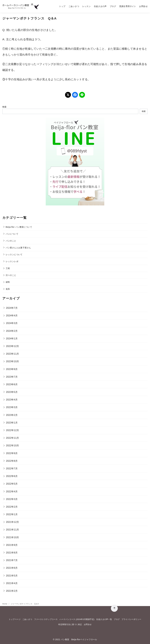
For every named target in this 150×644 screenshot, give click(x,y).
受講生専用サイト (128, 6)
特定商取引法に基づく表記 (70, 624)
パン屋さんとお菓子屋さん (18, 248)
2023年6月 (12, 384)
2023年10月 (13, 361)
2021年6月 (12, 568)
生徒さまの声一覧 (104, 619)
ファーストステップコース (46, 619)
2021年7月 (12, 560)
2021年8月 (12, 553)
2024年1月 (12, 339)
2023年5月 (12, 392)
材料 (8, 282)
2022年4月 (12, 492)
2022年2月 (12, 507)
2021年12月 (13, 522)
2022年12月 (13, 430)
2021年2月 (12, 591)
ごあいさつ (74, 6)
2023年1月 (12, 423)
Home (5, 604)
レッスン (87, 6)
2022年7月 (12, 469)
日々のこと (11, 275)
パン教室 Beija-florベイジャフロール (79, 639)
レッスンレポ (12, 261)
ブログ (113, 6)
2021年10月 (13, 537)
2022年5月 (12, 484)
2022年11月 (13, 438)
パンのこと (11, 241)
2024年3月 (12, 323)
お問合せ (143, 6)
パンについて (12, 234)
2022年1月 (12, 514)
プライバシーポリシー (131, 619)
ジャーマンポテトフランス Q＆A (25, 604)
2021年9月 (12, 545)
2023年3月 (12, 407)
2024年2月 (12, 331)
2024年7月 (12, 308)
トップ (62, 6)
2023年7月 (12, 377)
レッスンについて (14, 255)
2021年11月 (13, 530)
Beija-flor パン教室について (19, 227)
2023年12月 (13, 346)
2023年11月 (13, 354)
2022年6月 (12, 476)
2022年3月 (12, 499)
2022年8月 (12, 461)
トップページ (15, 619)
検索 (4, 107)
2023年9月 (12, 369)
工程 (8, 268)
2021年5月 (12, 576)
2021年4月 (12, 583)
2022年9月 (12, 453)
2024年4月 (12, 316)
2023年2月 (12, 415)
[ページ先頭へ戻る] (114, 608)
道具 (8, 289)
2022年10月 (13, 446)
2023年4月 (12, 400)
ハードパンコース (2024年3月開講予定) (77, 619)
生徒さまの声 (100, 6)
